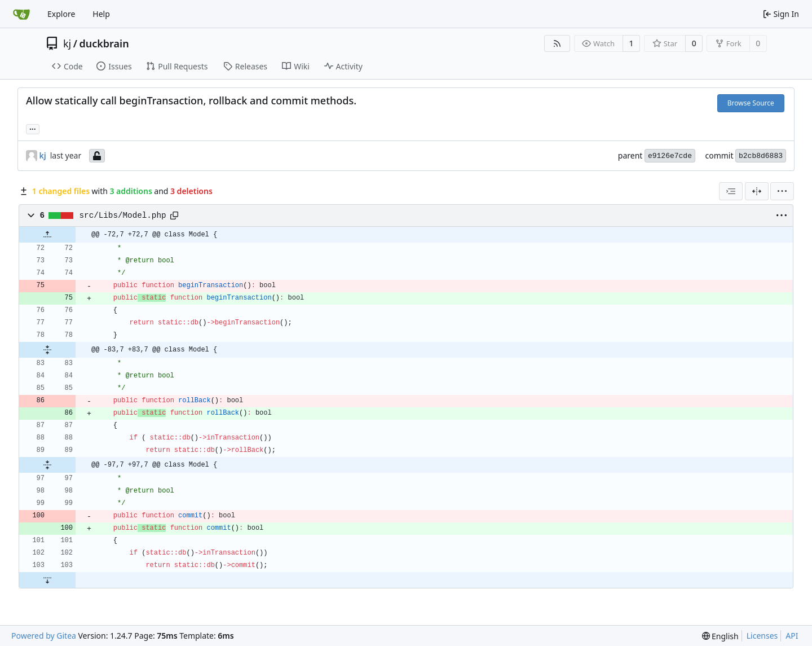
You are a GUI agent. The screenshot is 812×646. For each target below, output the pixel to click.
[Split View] (757, 191)
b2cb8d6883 (761, 156)
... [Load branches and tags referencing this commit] (33, 128)
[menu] (782, 191)
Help (101, 14)
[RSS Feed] (557, 43)
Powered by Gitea (44, 636)
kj (67, 43)
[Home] (21, 14)
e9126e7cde (670, 156)
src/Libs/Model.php (123, 216)
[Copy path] (174, 216)
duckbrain (104, 43)
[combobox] (731, 191)
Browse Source (751, 103)
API (792, 636)
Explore (61, 14)
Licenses (762, 636)
